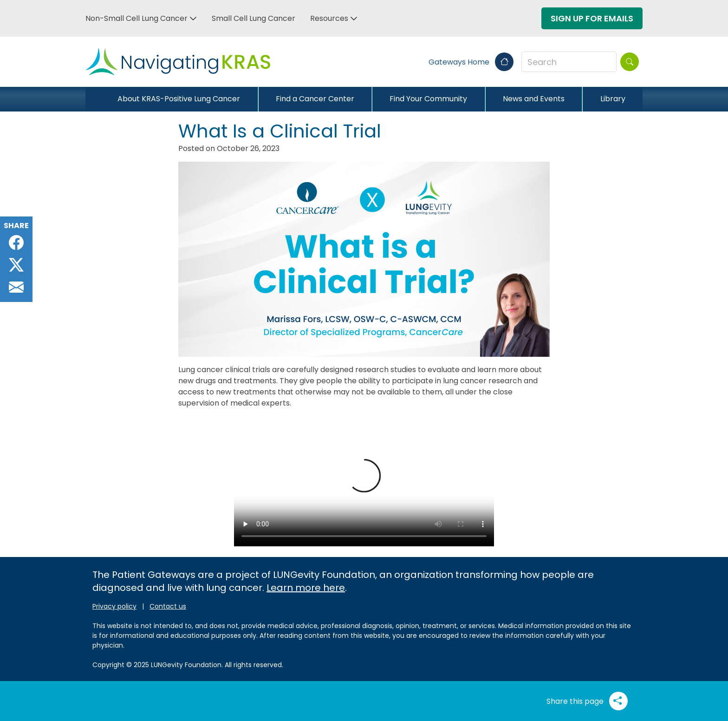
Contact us (168, 606)
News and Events (534, 99)
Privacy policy (114, 606)
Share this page (587, 701)
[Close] (93, 99)
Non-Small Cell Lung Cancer (136, 18)
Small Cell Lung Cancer (253, 18)
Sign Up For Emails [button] (592, 18)
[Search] (630, 62)
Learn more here (306, 588)
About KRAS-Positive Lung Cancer (179, 99)
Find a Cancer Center (315, 99)
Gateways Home (471, 62)
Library (613, 99)
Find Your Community (428, 99)
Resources (329, 18)
